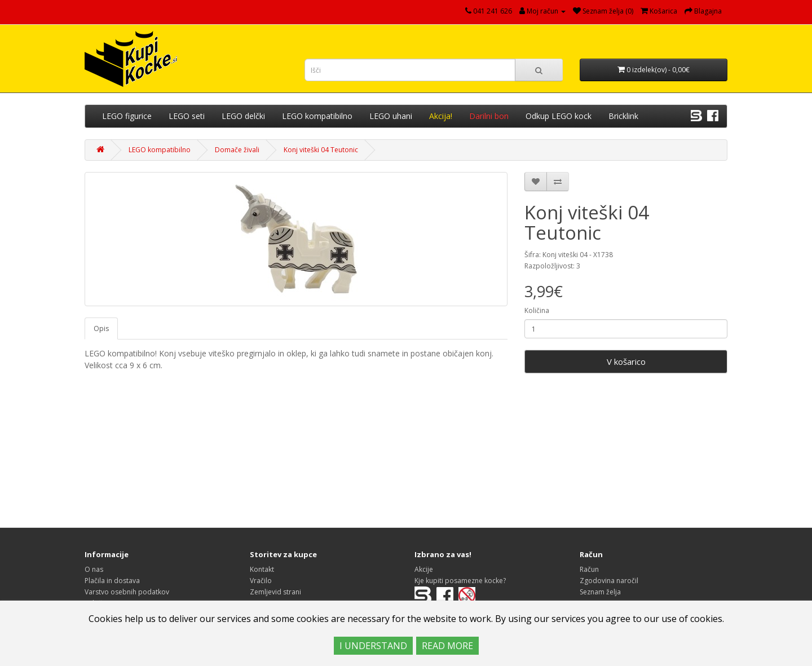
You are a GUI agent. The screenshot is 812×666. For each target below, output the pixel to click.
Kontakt (262, 569)
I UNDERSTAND (373, 646)
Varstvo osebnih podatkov (127, 592)
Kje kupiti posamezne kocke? (460, 581)
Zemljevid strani (275, 592)
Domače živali (237, 150)
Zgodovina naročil (609, 581)
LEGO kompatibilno (317, 116)
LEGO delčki (243, 116)
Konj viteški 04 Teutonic (321, 150)
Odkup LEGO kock (559, 116)
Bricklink (623, 116)
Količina (537, 310)
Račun (589, 569)
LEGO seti (187, 116)
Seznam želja (600, 592)
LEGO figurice (127, 116)
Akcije (424, 569)
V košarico (626, 361)
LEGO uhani (391, 116)
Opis (101, 328)
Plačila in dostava (112, 581)
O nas (94, 569)
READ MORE (447, 646)
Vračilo (261, 581)
